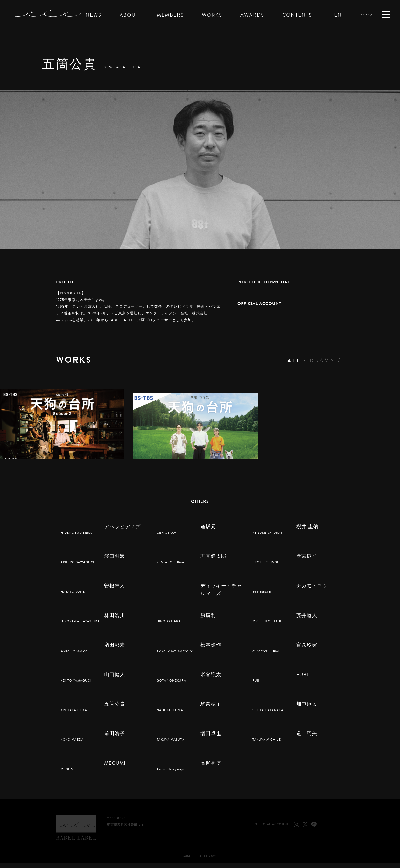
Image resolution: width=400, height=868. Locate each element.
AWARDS (252, 15)
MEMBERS (170, 15)
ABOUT (129, 15)
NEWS (93, 15)
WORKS (212, 15)
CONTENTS (297, 15)
